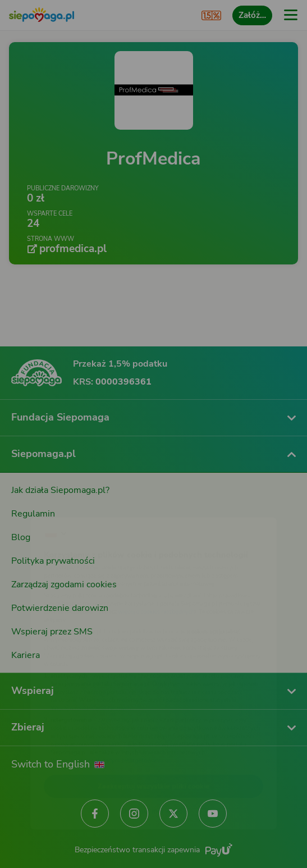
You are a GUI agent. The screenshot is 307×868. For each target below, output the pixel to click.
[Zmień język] (31, 499)
